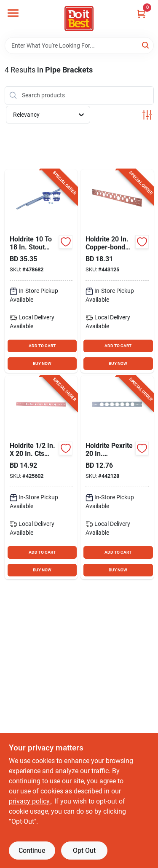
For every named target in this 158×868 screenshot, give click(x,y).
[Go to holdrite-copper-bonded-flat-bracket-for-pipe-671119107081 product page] (117, 271)
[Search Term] (79, 46)
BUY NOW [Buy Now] (42, 363)
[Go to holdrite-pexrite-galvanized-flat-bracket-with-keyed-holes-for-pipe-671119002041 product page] (117, 478)
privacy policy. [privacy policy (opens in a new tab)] (30, 801)
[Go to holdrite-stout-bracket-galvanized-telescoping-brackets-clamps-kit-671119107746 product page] (41, 271)
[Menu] (13, 13)
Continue (32, 851)
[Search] (146, 45)
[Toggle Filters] (147, 115)
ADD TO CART (42, 346)
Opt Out (84, 851)
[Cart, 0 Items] (141, 14)
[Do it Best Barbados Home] (79, 19)
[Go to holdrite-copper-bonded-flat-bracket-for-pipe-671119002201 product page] (41, 478)
